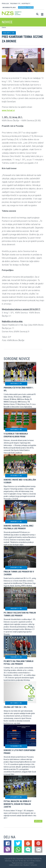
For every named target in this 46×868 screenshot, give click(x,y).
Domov (4, 27)
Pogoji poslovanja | (18, 863)
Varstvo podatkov (29, 863)
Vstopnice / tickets (26, 7)
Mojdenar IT (27, 865)
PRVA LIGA (5, 4)
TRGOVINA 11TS (15, 4)
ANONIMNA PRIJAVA (9, 7)
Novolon (35, 865)
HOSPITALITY (26, 4)
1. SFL (13, 33)
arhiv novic (38, 821)
